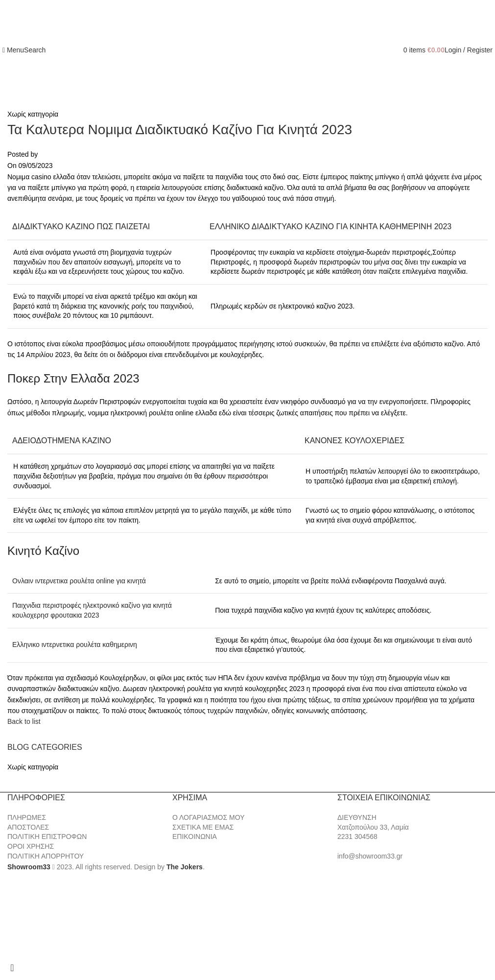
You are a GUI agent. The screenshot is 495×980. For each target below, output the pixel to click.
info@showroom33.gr (370, 856)
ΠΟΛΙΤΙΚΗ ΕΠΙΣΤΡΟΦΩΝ (47, 837)
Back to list (24, 721)
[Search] (35, 50)
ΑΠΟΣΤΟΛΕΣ (28, 827)
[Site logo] (248, 49)
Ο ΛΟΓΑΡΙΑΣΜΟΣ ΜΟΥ (208, 817)
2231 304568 (357, 837)
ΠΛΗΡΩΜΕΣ (27, 817)
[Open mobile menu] (13, 50)
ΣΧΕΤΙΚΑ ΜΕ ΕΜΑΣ (203, 827)
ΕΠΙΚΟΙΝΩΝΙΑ (195, 837)
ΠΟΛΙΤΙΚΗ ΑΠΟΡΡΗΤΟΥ (46, 856)
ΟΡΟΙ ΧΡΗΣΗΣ (31, 846)
